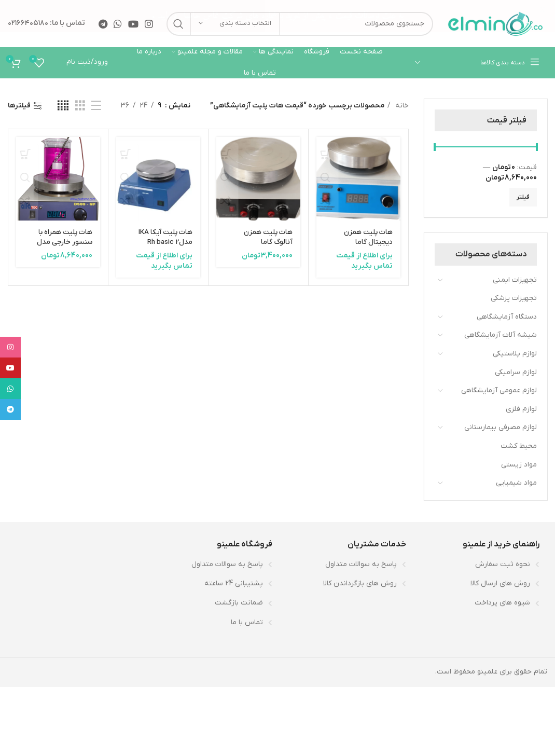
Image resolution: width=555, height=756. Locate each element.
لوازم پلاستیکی (515, 353)
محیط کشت (519, 445)
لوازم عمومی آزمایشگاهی (499, 390)
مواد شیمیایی (516, 483)
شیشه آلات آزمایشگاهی (501, 335)
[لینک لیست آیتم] (478, 564)
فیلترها (19, 106)
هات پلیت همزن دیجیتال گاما (367, 237)
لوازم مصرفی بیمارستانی (501, 427)
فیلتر (523, 197)
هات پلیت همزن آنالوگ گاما (267, 237)
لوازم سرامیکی (516, 372)
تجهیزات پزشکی (514, 298)
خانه (401, 105)
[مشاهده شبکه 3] (80, 106)
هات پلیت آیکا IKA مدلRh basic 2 (164, 237)
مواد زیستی (519, 464)
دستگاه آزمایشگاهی (507, 316)
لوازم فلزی (521, 409)
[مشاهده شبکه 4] (63, 106)
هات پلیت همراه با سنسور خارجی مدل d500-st (64, 242)
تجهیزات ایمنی (515, 279)
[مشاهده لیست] (96, 106)
